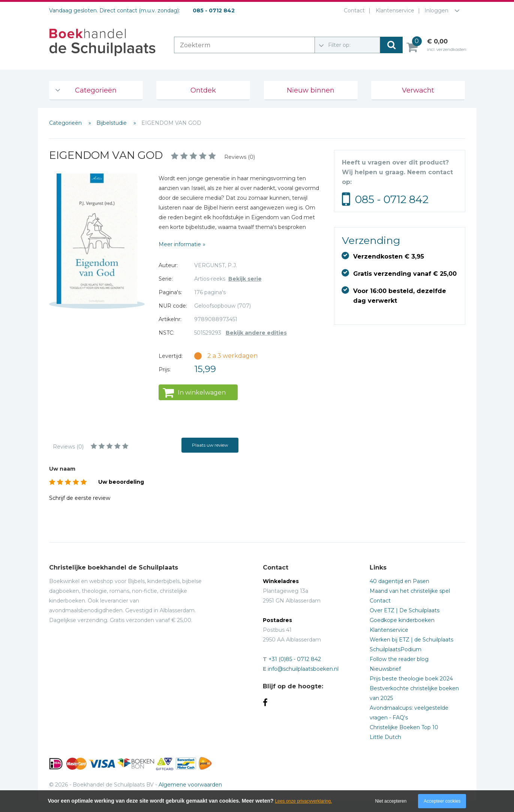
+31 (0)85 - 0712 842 (295, 659)
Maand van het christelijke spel (410, 591)
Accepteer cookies (442, 801)
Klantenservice (393, 10)
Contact (353, 10)
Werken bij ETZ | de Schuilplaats (411, 640)
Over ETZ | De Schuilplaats (405, 610)
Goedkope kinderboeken (402, 620)
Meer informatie (180, 244)
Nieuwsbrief (385, 669)
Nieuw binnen (311, 90)
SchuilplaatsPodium (396, 649)
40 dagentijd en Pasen (399, 581)
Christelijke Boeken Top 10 (404, 727)
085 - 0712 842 (392, 199)
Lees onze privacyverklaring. (303, 801)
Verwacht (418, 90)
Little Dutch (385, 737)
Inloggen (436, 10)
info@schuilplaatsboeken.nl (303, 669)
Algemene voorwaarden (190, 785)
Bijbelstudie (112, 123)
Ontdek (203, 90)
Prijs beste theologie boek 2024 (411, 679)
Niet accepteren (391, 801)
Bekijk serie (245, 279)
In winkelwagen (202, 393)
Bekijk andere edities (256, 333)
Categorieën (96, 90)
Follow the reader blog (399, 659)
